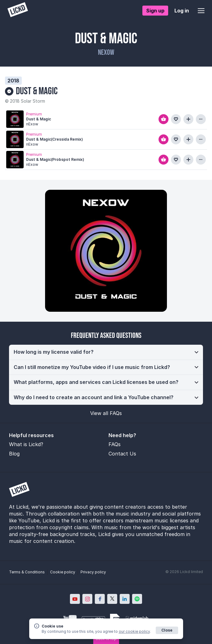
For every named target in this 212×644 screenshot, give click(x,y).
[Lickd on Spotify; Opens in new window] (137, 599)
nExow (106, 52)
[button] (106, 352)
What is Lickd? (26, 444)
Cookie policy (63, 572)
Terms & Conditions (27, 572)
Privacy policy (93, 572)
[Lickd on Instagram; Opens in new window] (87, 599)
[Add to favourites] (176, 119)
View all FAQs (106, 413)
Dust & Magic (37, 91)
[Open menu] (201, 11)
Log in (182, 11)
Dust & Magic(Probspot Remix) (55, 159)
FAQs (115, 444)
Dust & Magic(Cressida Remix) (55, 139)
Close (167, 630)
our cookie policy (134, 631)
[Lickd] (18, 10)
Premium (34, 114)
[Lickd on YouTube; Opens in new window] (75, 599)
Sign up (155, 11)
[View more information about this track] (201, 119)
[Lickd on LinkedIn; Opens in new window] (125, 599)
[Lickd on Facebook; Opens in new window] (100, 599)
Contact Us (122, 454)
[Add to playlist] (188, 119)
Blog (14, 454)
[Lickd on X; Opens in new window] (112, 599)
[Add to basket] (164, 119)
